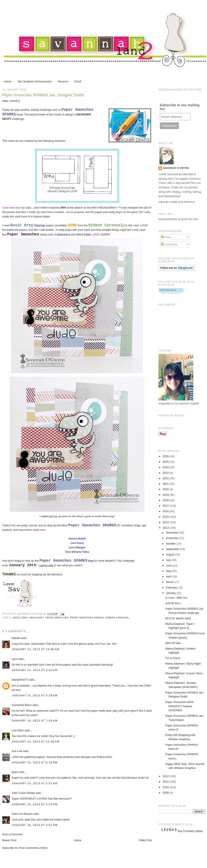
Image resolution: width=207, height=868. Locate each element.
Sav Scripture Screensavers (35, 81)
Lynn (15, 659)
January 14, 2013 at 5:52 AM (35, 670)
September (173, 549)
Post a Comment (12, 834)
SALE (78, 81)
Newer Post (9, 840)
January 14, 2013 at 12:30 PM (36, 742)
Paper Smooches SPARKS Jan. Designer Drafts (43, 95)
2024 (166, 467)
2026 (166, 456)
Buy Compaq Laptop (190, 831)
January (171, 593)
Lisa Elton (18, 730)
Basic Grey (21, 618)
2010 (166, 787)
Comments (169, 244)
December (173, 533)
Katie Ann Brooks (22, 814)
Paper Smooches (57, 618)
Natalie (16, 638)
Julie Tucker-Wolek (23, 793)
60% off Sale (173, 643)
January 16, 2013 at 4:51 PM (35, 825)
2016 (166, 511)
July (169, 560)
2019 (166, 495)
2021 (166, 484)
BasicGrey (37, 618)
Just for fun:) (173, 603)
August (171, 555)
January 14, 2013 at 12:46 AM (35, 649)
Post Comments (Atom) (33, 848)
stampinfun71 (20, 680)
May (169, 571)
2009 (166, 793)
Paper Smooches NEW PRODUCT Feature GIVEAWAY (179, 706)
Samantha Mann (22, 705)
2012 (166, 776)
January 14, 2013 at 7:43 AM (35, 721)
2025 (166, 462)
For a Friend (173, 658)
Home (8, 81)
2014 (166, 522)
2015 (166, 517)
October (171, 544)
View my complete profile (177, 202)
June (169, 566)
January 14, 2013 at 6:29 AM (35, 695)
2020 (166, 489)
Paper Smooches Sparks (87, 618)
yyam (15, 772)
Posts (166, 237)
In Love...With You (176, 598)
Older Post (146, 840)
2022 (166, 478)
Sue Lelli (17, 751)
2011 (166, 782)
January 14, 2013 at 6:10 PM (35, 762)
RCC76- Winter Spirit (178, 618)
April (169, 577)
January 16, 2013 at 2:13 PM (35, 804)
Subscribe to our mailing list (180, 107)
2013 (166, 528)
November (173, 538)
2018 (166, 500)
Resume (63, 81)
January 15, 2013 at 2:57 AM (35, 783)
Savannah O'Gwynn (176, 168)
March (170, 582)
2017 (166, 506)
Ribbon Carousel (118, 618)
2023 (166, 473)
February (172, 588)
